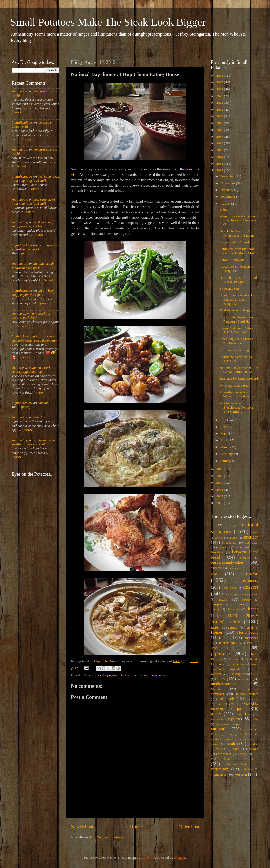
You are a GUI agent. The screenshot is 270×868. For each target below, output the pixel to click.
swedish (253, 744)
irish (250, 643)
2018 (220, 130)
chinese (125, 675)
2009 (220, 483)
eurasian (247, 600)
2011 (220, 469)
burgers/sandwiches (227, 562)
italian (238, 648)
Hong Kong (248, 632)
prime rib (243, 724)
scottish (215, 739)
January (226, 461)
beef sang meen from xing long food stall (35, 179)
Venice (248, 769)
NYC (231, 704)
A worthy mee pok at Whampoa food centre (237, 394)
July (224, 420)
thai (242, 754)
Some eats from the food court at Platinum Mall (237, 251)
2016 (220, 143)
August (226, 203)
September (228, 197)
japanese (220, 653)
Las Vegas (237, 664)
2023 (220, 96)
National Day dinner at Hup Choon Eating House (239, 370)
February (227, 454)
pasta (241, 709)
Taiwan (253, 749)
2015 (220, 150)
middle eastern (247, 694)
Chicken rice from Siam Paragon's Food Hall (236, 319)
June (224, 427)
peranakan (243, 714)
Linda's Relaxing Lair (27, 336)
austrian (224, 547)
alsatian (233, 537)
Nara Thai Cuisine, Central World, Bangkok (238, 280)
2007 (220, 496)
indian (226, 638)
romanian (248, 729)
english (223, 599)
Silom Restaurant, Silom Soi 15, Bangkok (237, 330)
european (217, 604)
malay (220, 679)
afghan (255, 532)
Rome (215, 734)
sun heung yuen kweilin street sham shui (33, 442)
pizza (236, 719)
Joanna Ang (20, 91)
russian (229, 734)
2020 (220, 116)
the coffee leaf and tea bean (235, 756)
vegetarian (219, 769)
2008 (220, 489)
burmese (216, 568)
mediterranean (223, 684)
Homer (217, 632)
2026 (220, 76)
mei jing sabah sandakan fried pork (35, 247)
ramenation (220, 729)
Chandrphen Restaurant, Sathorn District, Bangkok (236, 299)
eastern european (248, 594)
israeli (215, 648)
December (228, 176)
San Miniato (247, 734)
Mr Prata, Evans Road (235, 385)
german (233, 627)
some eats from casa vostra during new (35, 338)
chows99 (18, 367)
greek (250, 628)
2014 (220, 157)
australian (252, 542)
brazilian (245, 558)
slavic (228, 739)
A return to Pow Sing (234, 350)
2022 (220, 103)
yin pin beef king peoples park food (33, 293)
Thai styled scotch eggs (236, 310)
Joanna (17, 313)
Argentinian (230, 543)
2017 (220, 137)
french (253, 609)
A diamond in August (234, 242)
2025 (220, 82)
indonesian (251, 638)
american (251, 537)
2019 (220, 123)
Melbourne (218, 689)
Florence (233, 609)
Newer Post (82, 827)
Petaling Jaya (218, 719)
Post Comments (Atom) (106, 837)
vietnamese (219, 774)
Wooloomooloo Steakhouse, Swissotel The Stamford (237, 407)
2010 (220, 476)
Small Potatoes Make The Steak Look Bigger (108, 22)
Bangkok (243, 547)
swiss (219, 749)
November (228, 183)
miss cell (226, 699)
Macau (255, 674)
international (228, 643)
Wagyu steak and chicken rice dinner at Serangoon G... (238, 220)
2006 (220, 503)
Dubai (228, 594)
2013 (220, 164)
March (225, 447)
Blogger (180, 858)
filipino (239, 604)
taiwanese (225, 754)
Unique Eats (236, 764)
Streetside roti (229, 288)
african (219, 537)
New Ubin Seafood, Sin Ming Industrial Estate (237, 233)
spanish (242, 739)
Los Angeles (237, 674)
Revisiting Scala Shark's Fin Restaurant (236, 341)
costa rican (229, 588)
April (224, 440)
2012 (220, 170)
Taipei (235, 749)
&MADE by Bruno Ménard (239, 379)
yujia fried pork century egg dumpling (31, 370)
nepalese (253, 699)
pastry (216, 714)
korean (234, 659)
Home (136, 827)
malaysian (244, 679)
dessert (251, 587)
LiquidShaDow (22, 122)
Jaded (224, 209)
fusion (215, 627)
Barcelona (217, 552)
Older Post (189, 827)
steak (231, 744)
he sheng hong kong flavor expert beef (33, 224)
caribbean (234, 568)
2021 (220, 110)
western (240, 774)
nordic (219, 704)
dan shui (43, 403)
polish (255, 719)
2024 (220, 89)
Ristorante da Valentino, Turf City (236, 359)
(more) (16, 112)
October (226, 190)
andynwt (149, 858)
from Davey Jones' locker (149, 675)
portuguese (222, 724)
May (224, 433)
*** (228, 525)
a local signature (106, 675)
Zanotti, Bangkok (232, 260)
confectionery (247, 581)
